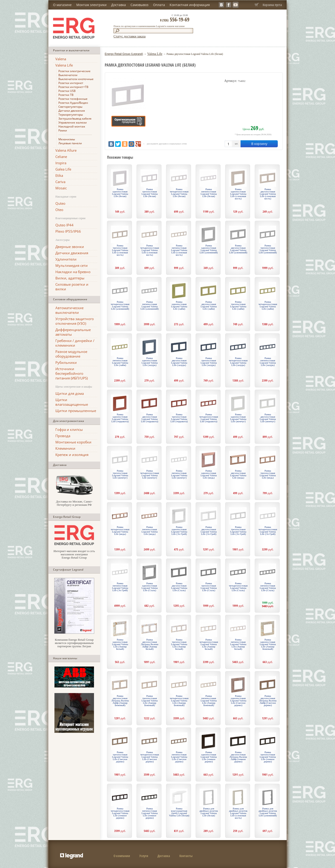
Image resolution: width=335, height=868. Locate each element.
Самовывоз (139, 5)
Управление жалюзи (73, 122)
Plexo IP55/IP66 (68, 231)
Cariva (60, 182)
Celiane (61, 157)
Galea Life (63, 169)
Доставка (119, 5)
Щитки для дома (70, 393)
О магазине (62, 5)
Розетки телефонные (73, 99)
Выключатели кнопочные (76, 79)
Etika (59, 175)
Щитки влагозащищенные (72, 402)
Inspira (61, 163)
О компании (122, 856)
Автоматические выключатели (69, 310)
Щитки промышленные (76, 411)
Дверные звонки (70, 247)
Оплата (159, 5)
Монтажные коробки (73, 442)
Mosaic (61, 188)
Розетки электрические (74, 71)
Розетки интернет (71, 83)
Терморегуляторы (71, 115)
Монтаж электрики (91, 5)
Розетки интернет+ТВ (73, 87)
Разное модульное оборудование (71, 354)
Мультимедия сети (72, 265)
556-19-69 (175, 19)
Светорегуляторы (70, 107)
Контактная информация (190, 5)
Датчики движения (72, 111)
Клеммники (65, 448)
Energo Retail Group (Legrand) (124, 54)
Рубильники (66, 362)
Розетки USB (67, 91)
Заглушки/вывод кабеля (75, 119)
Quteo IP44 (64, 225)
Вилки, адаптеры (70, 278)
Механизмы (67, 139)
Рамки (63, 130)
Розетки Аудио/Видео (73, 103)
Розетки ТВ (66, 95)
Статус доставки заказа (130, 36)
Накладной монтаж (72, 126)
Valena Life (64, 65)
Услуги (144, 856)
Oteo (59, 210)
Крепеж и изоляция (72, 455)
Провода (63, 436)
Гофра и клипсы (69, 429)
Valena (61, 59)
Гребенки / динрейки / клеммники (75, 343)
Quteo (60, 203)
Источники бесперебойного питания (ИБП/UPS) (72, 373)
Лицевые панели (70, 143)
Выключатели (68, 75)
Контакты (186, 856)
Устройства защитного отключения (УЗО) (75, 321)
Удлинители (66, 259)
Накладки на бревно (73, 272)
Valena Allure (66, 150)
